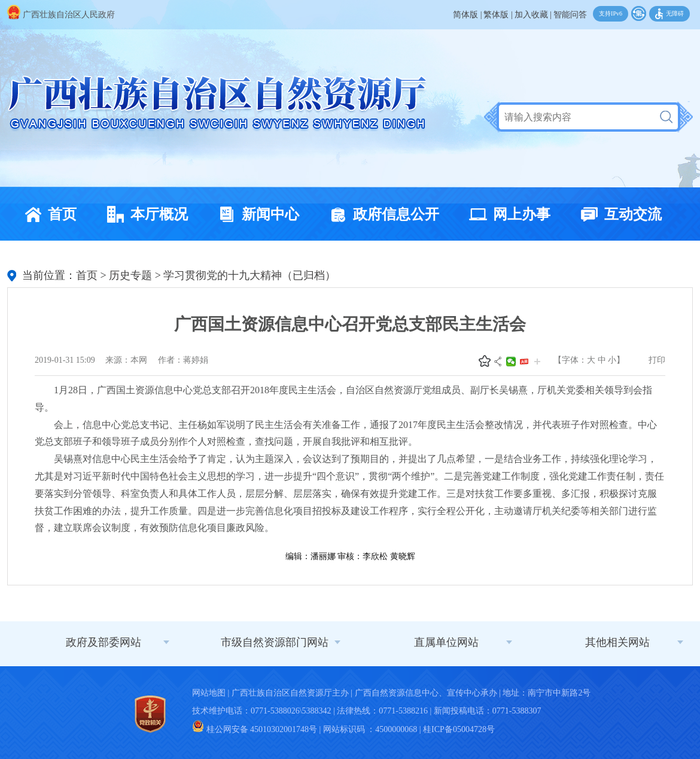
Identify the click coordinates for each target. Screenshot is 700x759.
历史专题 (130, 275)
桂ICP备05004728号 (459, 729)
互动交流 (618, 214)
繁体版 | (498, 15)
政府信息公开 (381, 214)
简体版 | (467, 15)
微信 (511, 362)
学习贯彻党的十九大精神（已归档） (249, 275)
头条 (524, 362)
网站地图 (209, 693)
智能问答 (570, 15)
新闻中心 (255, 214)
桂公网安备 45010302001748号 (255, 729)
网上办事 (507, 214)
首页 (47, 214)
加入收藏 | (533, 15)
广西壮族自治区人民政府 (61, 15)
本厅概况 (144, 214)
